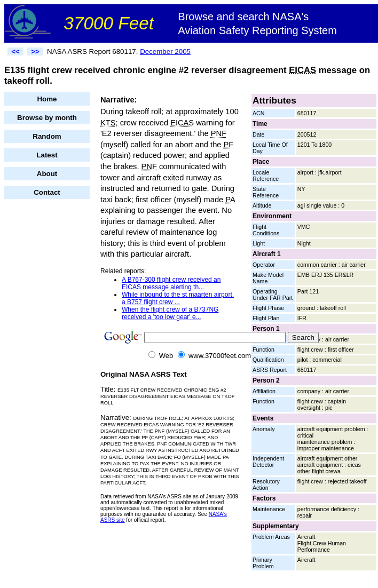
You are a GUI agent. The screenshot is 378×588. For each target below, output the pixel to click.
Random (47, 136)
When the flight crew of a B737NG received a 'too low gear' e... (170, 313)
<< (15, 51)
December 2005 (165, 51)
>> (35, 51)
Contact (47, 192)
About (47, 174)
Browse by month (47, 118)
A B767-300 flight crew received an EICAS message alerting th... (171, 283)
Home (47, 99)
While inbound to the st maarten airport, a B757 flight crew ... (178, 298)
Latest (47, 155)
